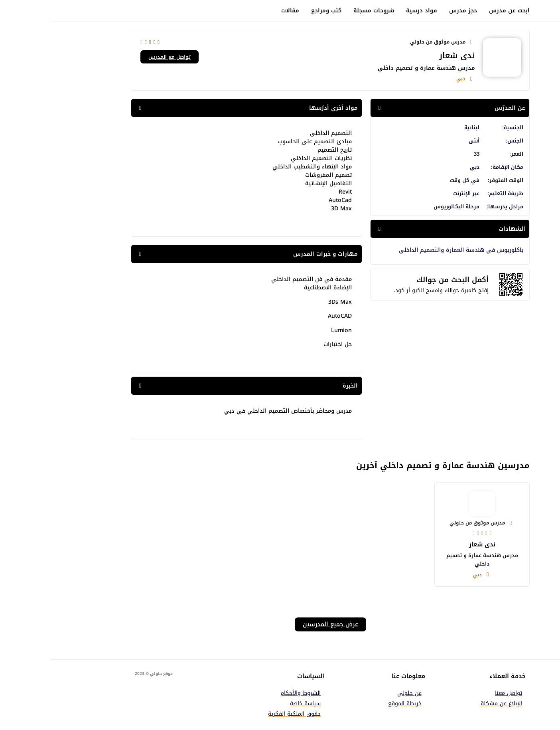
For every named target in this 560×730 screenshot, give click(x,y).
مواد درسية (371, 11)
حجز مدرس (413, 11)
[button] (400, 108)
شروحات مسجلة (323, 11)
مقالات (240, 11)
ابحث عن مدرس (459, 11)
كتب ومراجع (276, 11)
